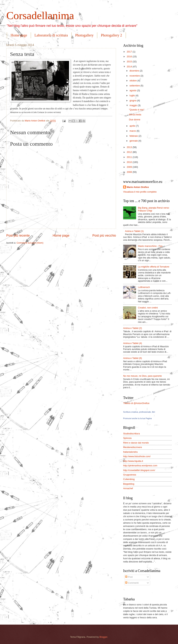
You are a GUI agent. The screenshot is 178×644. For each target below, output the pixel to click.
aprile (133, 126)
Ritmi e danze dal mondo (136, 443)
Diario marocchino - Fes (150, 246)
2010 (130, 162)
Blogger (103, 637)
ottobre (133, 81)
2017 (130, 52)
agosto (133, 90)
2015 (130, 62)
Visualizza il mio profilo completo (140, 192)
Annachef (128, 488)
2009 (130, 167)
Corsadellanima (40, 15)
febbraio (134, 136)
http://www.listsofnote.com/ (137, 456)
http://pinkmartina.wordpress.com (140, 466)
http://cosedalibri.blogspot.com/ (139, 470)
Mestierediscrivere (133, 447)
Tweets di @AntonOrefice (136, 403)
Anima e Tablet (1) (134, 231)
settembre (135, 86)
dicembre (135, 71)
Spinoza (127, 438)
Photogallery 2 (111, 35)
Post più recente (18, 236)
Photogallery (84, 35)
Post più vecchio (104, 236)
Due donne (135, 120)
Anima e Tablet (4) (133, 343)
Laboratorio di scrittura (51, 35)
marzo (133, 131)
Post (129, 577)
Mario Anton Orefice (138, 187)
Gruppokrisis (130, 475)
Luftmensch (144, 287)
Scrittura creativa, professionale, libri (139, 412)
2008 (130, 172)
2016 (130, 56)
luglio (133, 95)
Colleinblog (129, 479)
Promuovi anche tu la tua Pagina (137, 418)
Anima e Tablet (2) (133, 328)
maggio (134, 105)
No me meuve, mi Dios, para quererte (142, 376)
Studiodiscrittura (131, 434)
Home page (19, 35)
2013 (130, 147)
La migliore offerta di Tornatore (154, 267)
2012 (130, 152)
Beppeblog (129, 484)
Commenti (132, 583)
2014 (130, 67)
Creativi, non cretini (148, 308)
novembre (135, 76)
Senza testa (135, 115)
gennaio (134, 141)
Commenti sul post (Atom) (30, 243)
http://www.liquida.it (133, 461)
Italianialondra (130, 452)
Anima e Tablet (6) (133, 358)
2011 (130, 157)
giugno (133, 101)
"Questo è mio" (137, 110)
